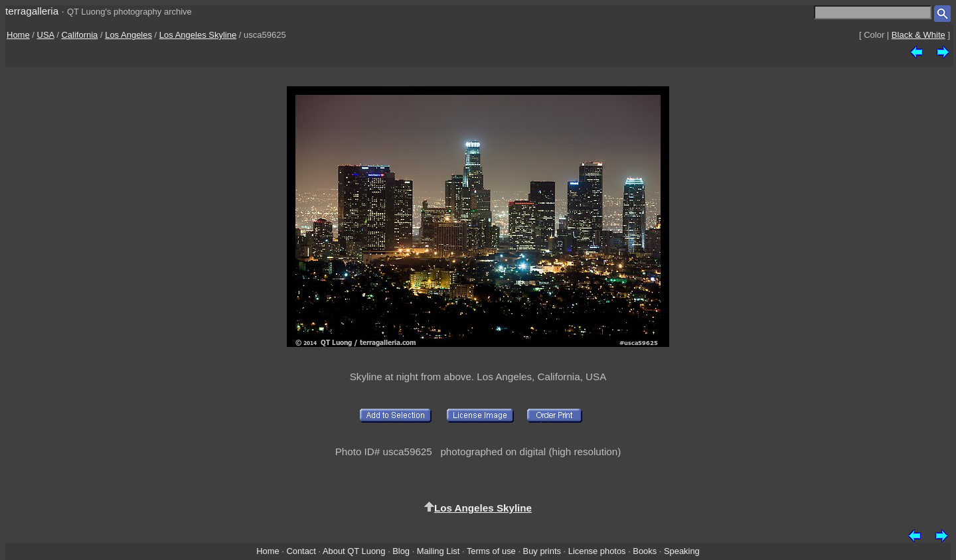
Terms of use (491, 551)
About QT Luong (354, 551)
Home (18, 35)
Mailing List (438, 551)
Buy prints (542, 551)
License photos (597, 551)
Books (645, 551)
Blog (401, 551)
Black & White (918, 35)
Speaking (682, 551)
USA (46, 35)
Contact (301, 551)
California (79, 35)
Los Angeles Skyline (198, 35)
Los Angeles (128, 35)
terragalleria (32, 11)
